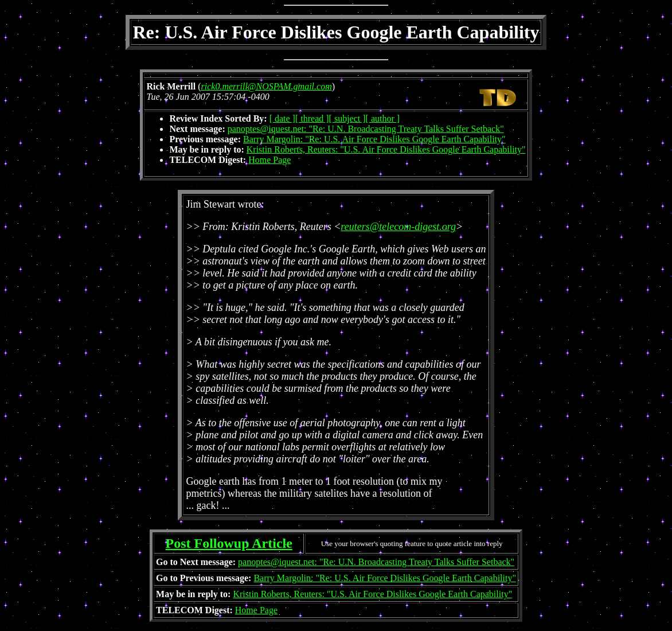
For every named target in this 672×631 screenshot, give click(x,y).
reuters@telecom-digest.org (398, 227)
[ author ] (383, 118)
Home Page (269, 160)
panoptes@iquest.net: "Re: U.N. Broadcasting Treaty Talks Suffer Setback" (366, 129)
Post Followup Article (229, 543)
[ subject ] (347, 118)
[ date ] (282, 118)
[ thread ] (312, 118)
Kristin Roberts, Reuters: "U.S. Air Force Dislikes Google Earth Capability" (386, 149)
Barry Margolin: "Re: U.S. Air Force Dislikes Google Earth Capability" (374, 139)
